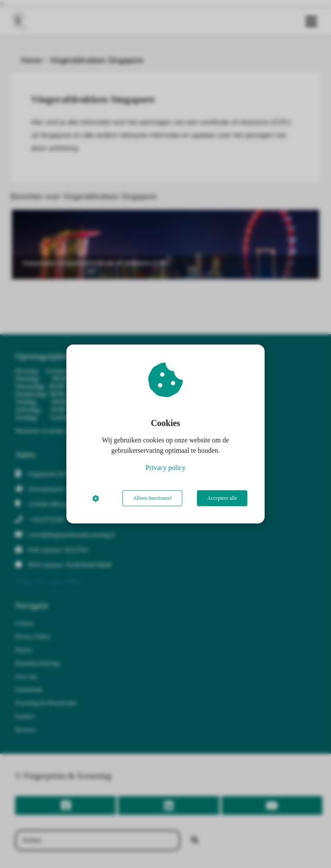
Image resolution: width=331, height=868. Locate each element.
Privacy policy (166, 468)
